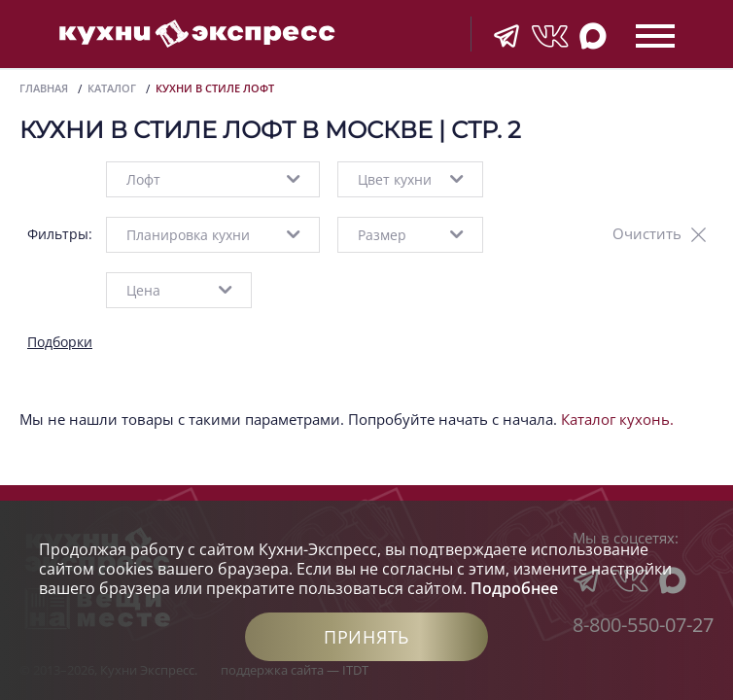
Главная (44, 88)
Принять (366, 637)
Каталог (112, 88)
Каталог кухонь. (617, 419)
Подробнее (514, 588)
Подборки (60, 342)
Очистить (647, 233)
